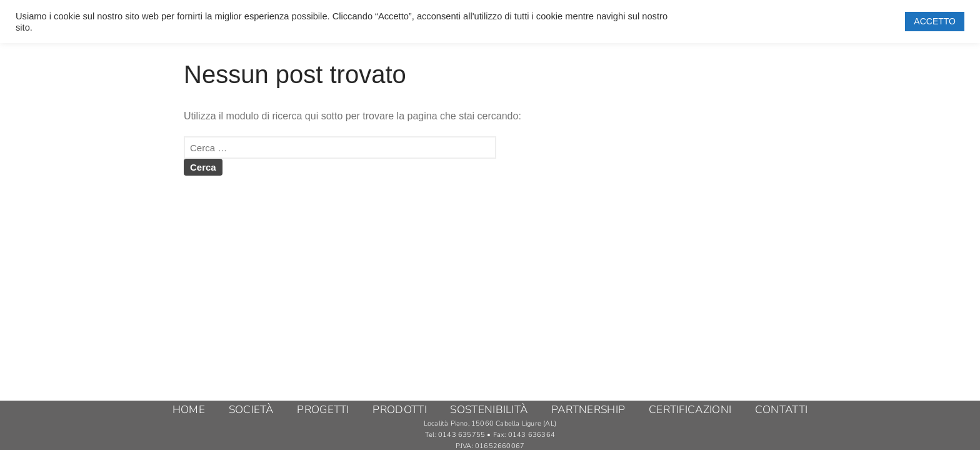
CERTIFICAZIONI (690, 410)
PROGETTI (323, 410)
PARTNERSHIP (588, 410)
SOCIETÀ (251, 410)
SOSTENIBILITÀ (489, 410)
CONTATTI (781, 410)
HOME (189, 410)
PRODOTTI (399, 410)
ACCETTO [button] (935, 21)
